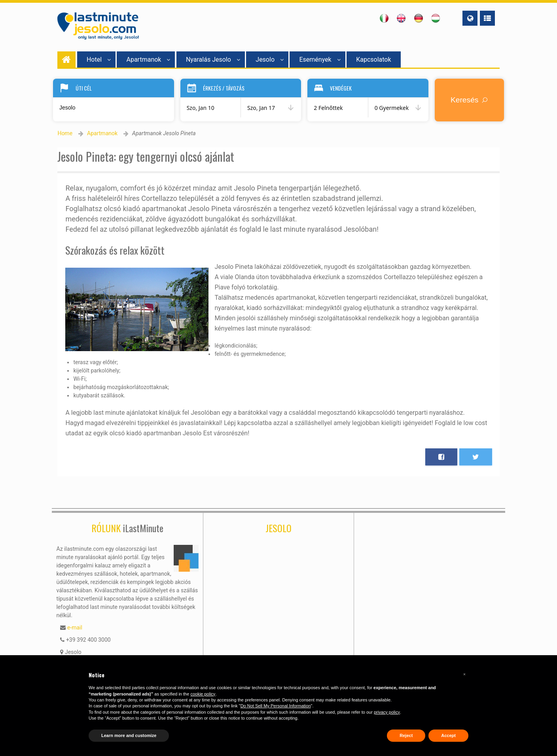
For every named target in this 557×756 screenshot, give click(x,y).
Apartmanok (148, 60)
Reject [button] (406, 735)
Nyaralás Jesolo (213, 60)
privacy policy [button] (387, 712)
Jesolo (270, 60)
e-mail (75, 627)
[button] (464, 674)
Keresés (471, 100)
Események (320, 60)
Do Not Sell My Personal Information (276, 706)
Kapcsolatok (373, 60)
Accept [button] (448, 735)
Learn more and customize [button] (129, 735)
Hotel (99, 60)
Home (65, 133)
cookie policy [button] (203, 694)
